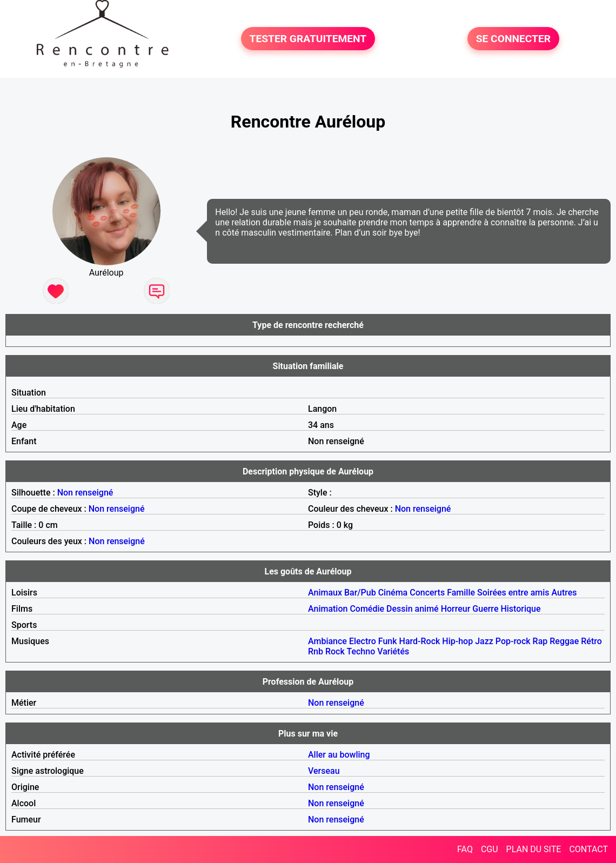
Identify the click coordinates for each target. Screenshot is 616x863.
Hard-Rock (420, 641)
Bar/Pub (360, 593)
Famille (461, 593)
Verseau (324, 771)
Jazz (484, 641)
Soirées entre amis (513, 593)
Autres (564, 593)
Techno (361, 651)
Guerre (485, 609)
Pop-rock (513, 641)
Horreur (456, 609)
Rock (335, 651)
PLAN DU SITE (534, 849)
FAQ (465, 849)
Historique (520, 609)
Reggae (564, 641)
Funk (388, 641)
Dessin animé (413, 609)
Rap (540, 641)
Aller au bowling (339, 755)
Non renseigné (85, 493)
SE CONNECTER (513, 39)
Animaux (325, 593)
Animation (328, 609)
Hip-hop (457, 641)
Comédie (367, 609)
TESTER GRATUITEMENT (308, 39)
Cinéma (393, 593)
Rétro (591, 641)
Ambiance (327, 641)
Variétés (393, 651)
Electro (363, 641)
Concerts (427, 593)
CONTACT (588, 849)
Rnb (316, 651)
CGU (490, 849)
